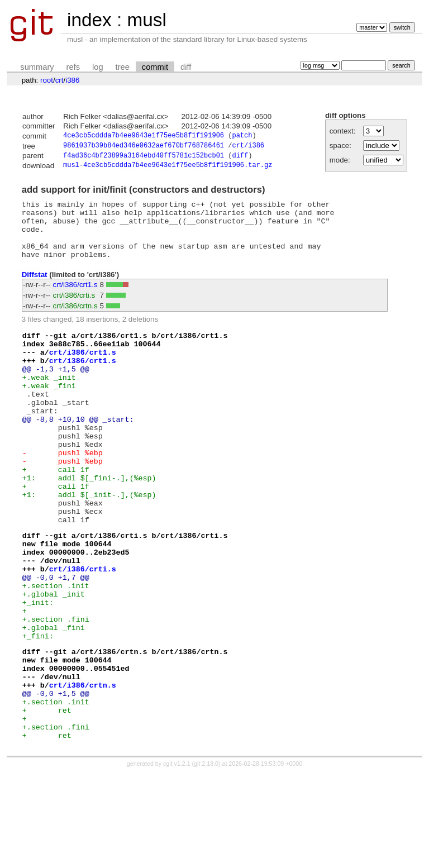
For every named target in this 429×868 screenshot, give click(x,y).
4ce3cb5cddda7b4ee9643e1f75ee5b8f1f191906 (144, 137)
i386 (72, 80)
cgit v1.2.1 (177, 858)
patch (242, 137)
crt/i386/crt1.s (75, 300)
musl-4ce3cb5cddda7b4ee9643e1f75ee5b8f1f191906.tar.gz (168, 169)
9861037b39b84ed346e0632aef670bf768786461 (144, 147)
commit (155, 67)
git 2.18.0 (206, 858)
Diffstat (35, 290)
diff (186, 67)
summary (37, 67)
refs (73, 67)
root (47, 80)
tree (123, 67)
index (89, 20)
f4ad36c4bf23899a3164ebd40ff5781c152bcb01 (144, 158)
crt (59, 80)
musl (146, 20)
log (98, 67)
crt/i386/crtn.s (75, 321)
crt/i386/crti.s (74, 311)
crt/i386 (248, 147)
